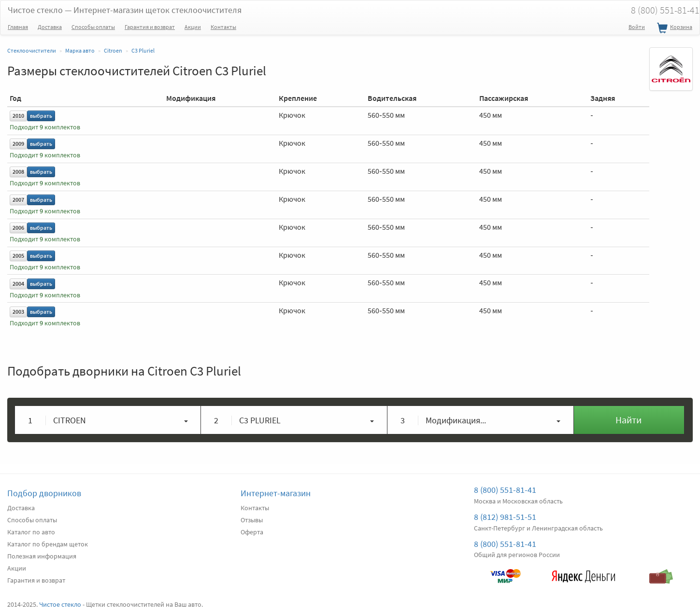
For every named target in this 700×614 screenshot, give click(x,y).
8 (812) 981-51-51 (505, 517)
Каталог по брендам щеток (48, 544)
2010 (18, 116)
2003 (18, 312)
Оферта (252, 532)
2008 (18, 172)
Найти (629, 420)
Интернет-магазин (276, 493)
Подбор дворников (44, 493)
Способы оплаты (93, 27)
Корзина (673, 28)
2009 (18, 144)
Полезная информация (42, 556)
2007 (18, 200)
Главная (18, 27)
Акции (193, 27)
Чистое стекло (125, 10)
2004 (18, 284)
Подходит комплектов (45, 127)
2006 (18, 228)
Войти (637, 27)
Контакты (223, 27)
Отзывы (252, 520)
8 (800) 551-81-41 (505, 490)
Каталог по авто (31, 532)
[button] (108, 420)
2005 (18, 256)
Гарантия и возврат (150, 27)
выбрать (41, 116)
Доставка (50, 27)
